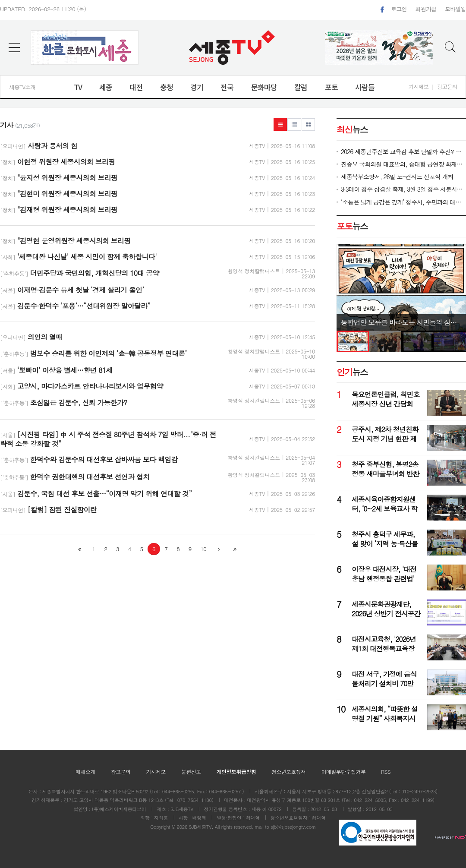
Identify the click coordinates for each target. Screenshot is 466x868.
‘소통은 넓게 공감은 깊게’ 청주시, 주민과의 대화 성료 (403, 202)
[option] (401, 287)
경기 (197, 87)
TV (78, 87)
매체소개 (85, 772)
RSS (386, 772)
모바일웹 (455, 9)
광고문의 (447, 87)
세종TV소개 (22, 87)
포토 (331, 87)
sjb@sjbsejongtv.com (293, 827)
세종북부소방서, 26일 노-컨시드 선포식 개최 (397, 177)
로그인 (399, 9)
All (217, 827)
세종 (106, 87)
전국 (227, 87)
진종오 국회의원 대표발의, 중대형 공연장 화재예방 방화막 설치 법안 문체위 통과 (403, 164)
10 (203, 549)
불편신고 (191, 772)
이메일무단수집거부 (344, 772)
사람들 (365, 87)
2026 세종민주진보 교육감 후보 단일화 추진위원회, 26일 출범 (403, 152)
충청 (167, 87)
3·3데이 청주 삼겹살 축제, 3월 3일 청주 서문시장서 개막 (403, 189)
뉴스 (352, 226)
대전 (136, 87)
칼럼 (301, 87)
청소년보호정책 (289, 772)
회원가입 (426, 9)
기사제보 (419, 87)
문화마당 (264, 87)
